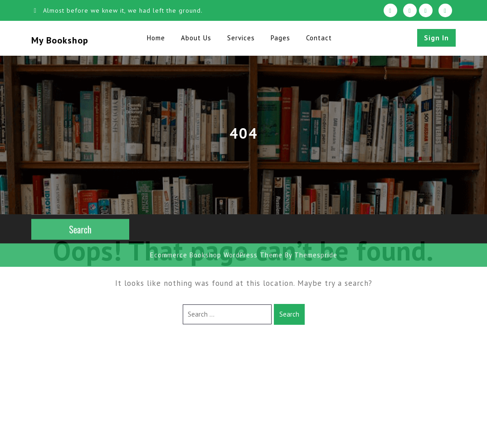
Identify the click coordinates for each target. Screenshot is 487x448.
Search (289, 314)
